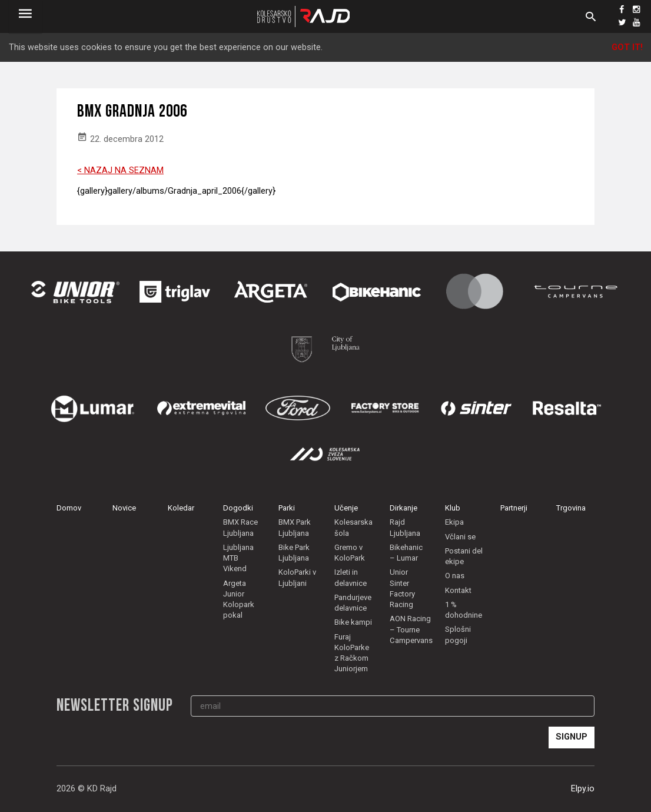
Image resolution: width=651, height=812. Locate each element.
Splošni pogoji (458, 634)
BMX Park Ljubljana (295, 527)
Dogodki (238, 508)
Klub (453, 508)
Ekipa (454, 522)
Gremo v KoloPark (350, 553)
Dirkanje (403, 508)
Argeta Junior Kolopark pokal (239, 599)
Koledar (181, 508)
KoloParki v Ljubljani (297, 577)
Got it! (627, 47)
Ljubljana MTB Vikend (238, 558)
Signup (572, 737)
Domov (69, 508)
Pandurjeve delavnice (353, 603)
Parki (287, 508)
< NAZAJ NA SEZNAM (120, 170)
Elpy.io (583, 789)
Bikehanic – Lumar (406, 553)
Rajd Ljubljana (405, 527)
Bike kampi (353, 622)
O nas (455, 576)
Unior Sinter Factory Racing (402, 588)
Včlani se (460, 537)
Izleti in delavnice (351, 577)
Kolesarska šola (353, 527)
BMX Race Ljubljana (240, 527)
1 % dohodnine (464, 610)
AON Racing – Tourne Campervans (411, 629)
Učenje (346, 508)
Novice (124, 508)
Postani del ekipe (464, 556)
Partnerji (514, 508)
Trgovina (571, 508)
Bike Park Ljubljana (294, 553)
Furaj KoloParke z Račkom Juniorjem (352, 653)
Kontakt (458, 590)
